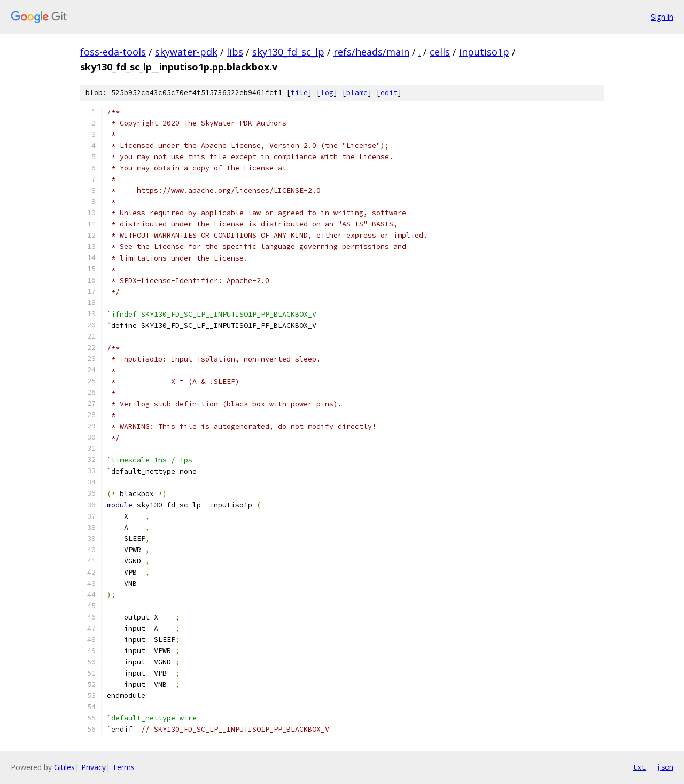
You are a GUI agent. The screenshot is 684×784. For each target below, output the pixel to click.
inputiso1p (484, 52)
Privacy (94, 767)
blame (357, 93)
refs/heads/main (371, 52)
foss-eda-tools (113, 52)
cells (440, 52)
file (299, 93)
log (327, 93)
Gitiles (64, 767)
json (665, 767)
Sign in (662, 17)
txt (639, 767)
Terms (123, 767)
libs (235, 52)
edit (389, 93)
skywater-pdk (186, 52)
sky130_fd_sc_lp (288, 52)
